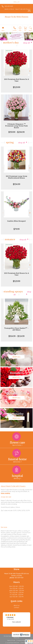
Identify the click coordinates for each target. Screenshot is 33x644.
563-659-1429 (9, 6)
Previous (3, 71)
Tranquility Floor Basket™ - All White (17, 329)
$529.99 (17, 87)
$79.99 (17, 229)
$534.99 (17, 184)
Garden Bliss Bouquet (17, 221)
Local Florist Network (13, 643)
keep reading (5, 493)
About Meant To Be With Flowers (13, 486)
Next (30, 71)
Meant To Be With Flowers (16, 17)
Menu (3, 30)
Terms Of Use (11, 640)
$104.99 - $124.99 (16, 336)
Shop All (27, 43)
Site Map (24, 643)
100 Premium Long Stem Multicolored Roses (16, 177)
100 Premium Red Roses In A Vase (17, 80)
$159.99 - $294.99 (16, 132)
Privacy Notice (22, 640)
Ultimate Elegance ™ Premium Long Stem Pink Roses (16, 126)
